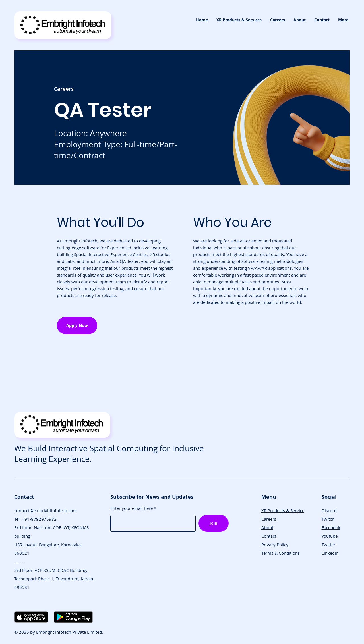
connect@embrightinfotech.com (45, 510)
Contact (269, 536)
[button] (239, 20)
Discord (329, 510)
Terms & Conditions (281, 553)
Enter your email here (132, 508)
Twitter (328, 545)
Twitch (328, 519)
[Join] (214, 523)
